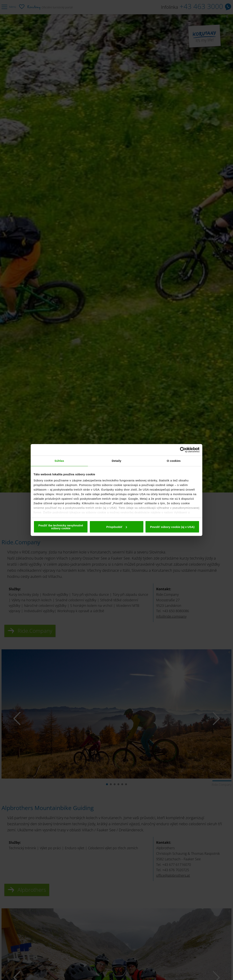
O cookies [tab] (174, 461)
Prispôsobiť (117, 527)
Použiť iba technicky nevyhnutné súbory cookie (61, 527)
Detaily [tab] (116, 461)
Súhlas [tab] (59, 461)
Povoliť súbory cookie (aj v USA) (172, 527)
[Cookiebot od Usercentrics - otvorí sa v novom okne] (183, 450)
